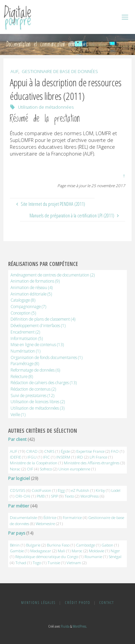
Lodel (116, 490)
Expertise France (90, 451)
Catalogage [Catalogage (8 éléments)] (23, 300)
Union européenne (74, 469)
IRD (80, 457)
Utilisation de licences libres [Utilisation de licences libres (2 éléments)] (38, 401)
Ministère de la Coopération (34, 463)
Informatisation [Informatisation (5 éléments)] (27, 338)
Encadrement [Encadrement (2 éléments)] (25, 332)
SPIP (54, 496)
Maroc (77, 551)
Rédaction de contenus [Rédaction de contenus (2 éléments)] (33, 389)
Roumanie (93, 557)
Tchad (21, 563)
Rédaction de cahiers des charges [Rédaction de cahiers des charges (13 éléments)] (44, 382)
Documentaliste (23, 517)
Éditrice (50, 517)
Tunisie (54, 563)
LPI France (98, 457)
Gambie (17, 551)
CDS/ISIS (17, 490)
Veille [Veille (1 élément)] (18, 414)
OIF (30, 469)
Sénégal (115, 557)
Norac (15, 469)
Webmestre (45, 524)
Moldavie (97, 551)
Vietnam (74, 563)
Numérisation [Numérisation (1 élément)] (25, 351)
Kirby (100, 490)
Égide (65, 451)
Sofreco (46, 469)
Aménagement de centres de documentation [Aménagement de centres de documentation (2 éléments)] (53, 275)
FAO (115, 451)
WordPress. (80, 626)
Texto (69, 496)
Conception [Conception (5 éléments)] (23, 313)
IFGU (32, 457)
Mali (61, 551)
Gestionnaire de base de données (60, 71)
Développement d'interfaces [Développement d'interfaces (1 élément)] (38, 325)
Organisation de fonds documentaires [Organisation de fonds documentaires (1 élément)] (46, 357)
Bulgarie (33, 545)
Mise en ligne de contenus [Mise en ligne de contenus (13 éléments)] (37, 344)
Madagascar (41, 551)
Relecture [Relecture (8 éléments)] (22, 376)
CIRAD (32, 451)
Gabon (107, 545)
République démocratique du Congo (47, 557)
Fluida (65, 626)
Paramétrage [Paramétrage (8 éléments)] (25, 363)
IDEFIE (15, 457)
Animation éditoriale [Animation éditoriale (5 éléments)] (31, 294)
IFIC (46, 457)
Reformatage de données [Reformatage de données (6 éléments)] (35, 370)
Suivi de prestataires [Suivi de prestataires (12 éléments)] (32, 395)
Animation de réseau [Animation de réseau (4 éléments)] (32, 287)
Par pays (17, 533)
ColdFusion (41, 490)
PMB (41, 496)
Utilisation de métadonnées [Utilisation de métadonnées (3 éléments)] (37, 408)
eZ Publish (80, 490)
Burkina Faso (58, 545)
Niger (115, 551)
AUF (14, 71)
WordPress (90, 496)
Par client (17, 439)
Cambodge (85, 545)
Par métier (19, 506)
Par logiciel (19, 478)
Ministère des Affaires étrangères (92, 463)
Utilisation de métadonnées (46, 107)
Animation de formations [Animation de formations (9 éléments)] (35, 281)
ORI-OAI (23, 496)
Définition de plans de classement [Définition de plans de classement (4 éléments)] (43, 319)
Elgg (61, 490)
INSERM (63, 457)
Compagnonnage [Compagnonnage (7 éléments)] (28, 306)
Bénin (15, 545)
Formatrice (72, 517)
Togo (37, 563)
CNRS (49, 451)
